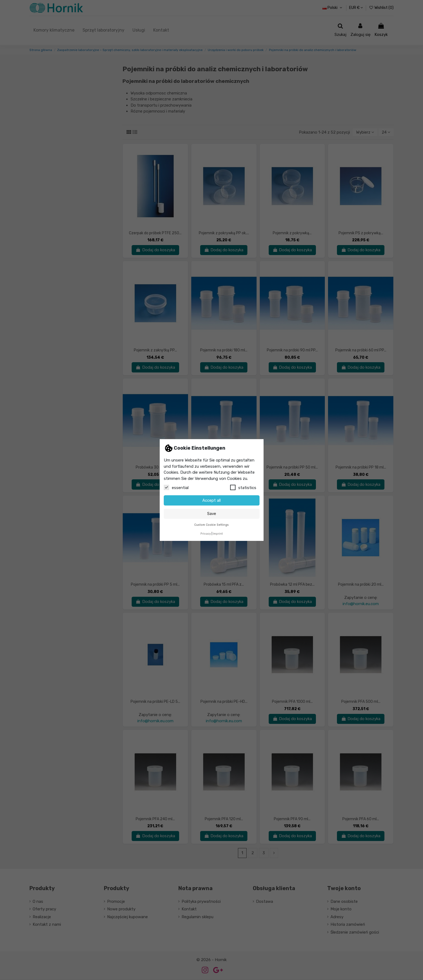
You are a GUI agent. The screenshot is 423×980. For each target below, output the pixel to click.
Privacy (206, 534)
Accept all (211, 500)
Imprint (218, 534)
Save (212, 514)
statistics (243, 487)
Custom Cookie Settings (211, 525)
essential (176, 487)
